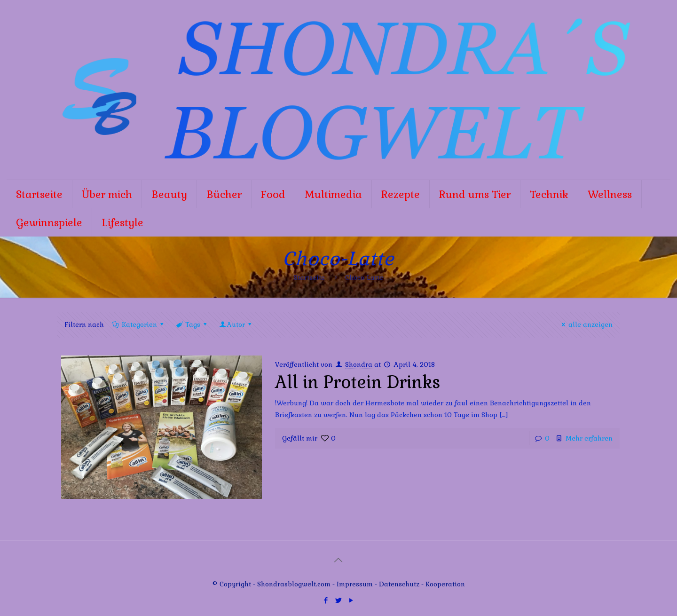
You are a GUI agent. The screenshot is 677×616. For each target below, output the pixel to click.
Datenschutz (400, 584)
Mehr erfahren (589, 438)
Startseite (309, 277)
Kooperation (445, 584)
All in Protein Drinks (358, 382)
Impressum (355, 584)
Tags (192, 324)
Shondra (359, 364)
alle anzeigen (586, 324)
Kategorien (138, 324)
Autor (236, 324)
